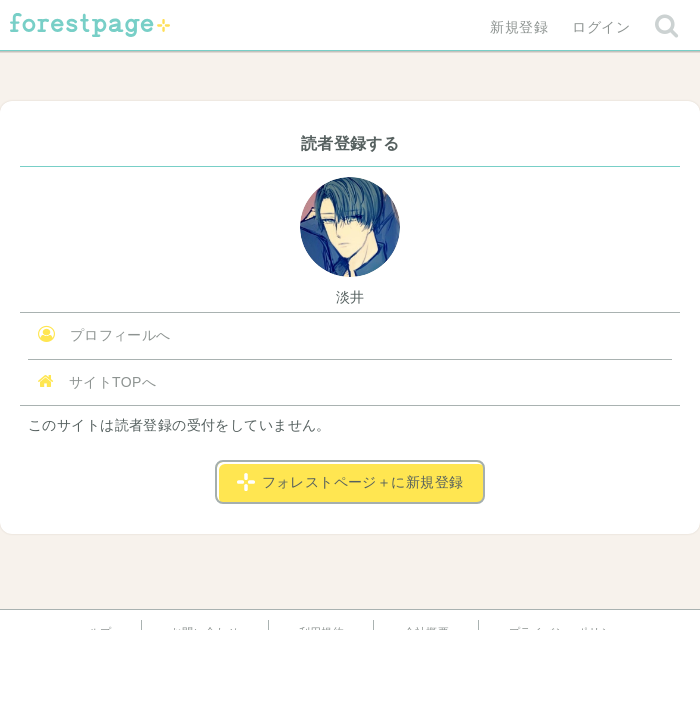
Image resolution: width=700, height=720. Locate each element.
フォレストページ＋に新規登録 (350, 482)
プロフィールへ (104, 334)
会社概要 (427, 632)
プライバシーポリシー (566, 632)
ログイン (601, 27)
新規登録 (519, 27)
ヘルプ (94, 632)
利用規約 (322, 632)
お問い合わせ (205, 632)
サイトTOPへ (97, 381)
